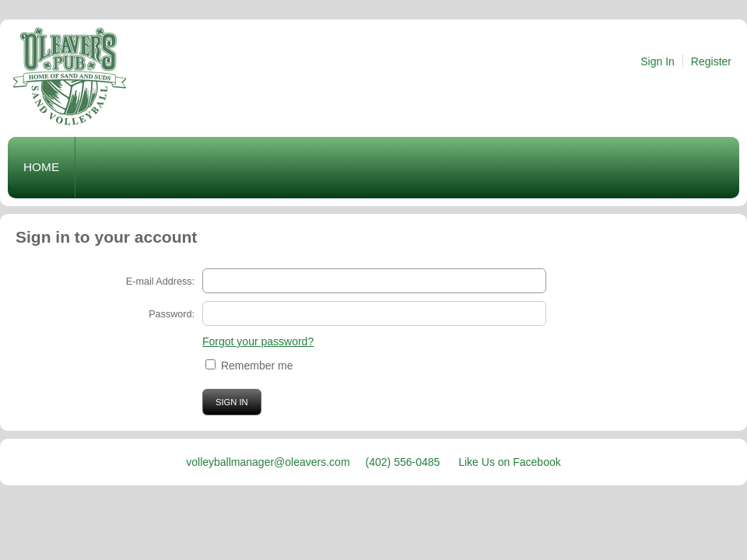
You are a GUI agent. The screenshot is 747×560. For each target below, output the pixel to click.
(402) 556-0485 (405, 462)
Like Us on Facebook (510, 462)
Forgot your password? (258, 341)
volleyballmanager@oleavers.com (268, 462)
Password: (172, 314)
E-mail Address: (160, 282)
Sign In (658, 61)
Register (711, 61)
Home (41, 167)
